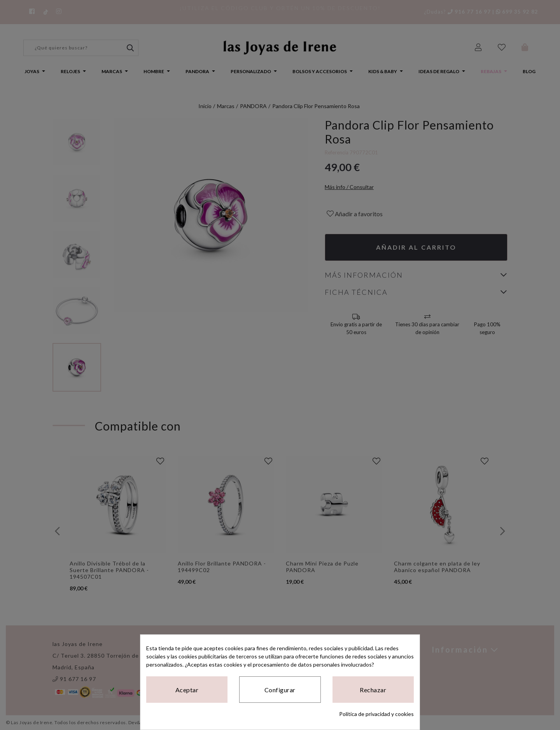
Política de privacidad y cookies (376, 714)
